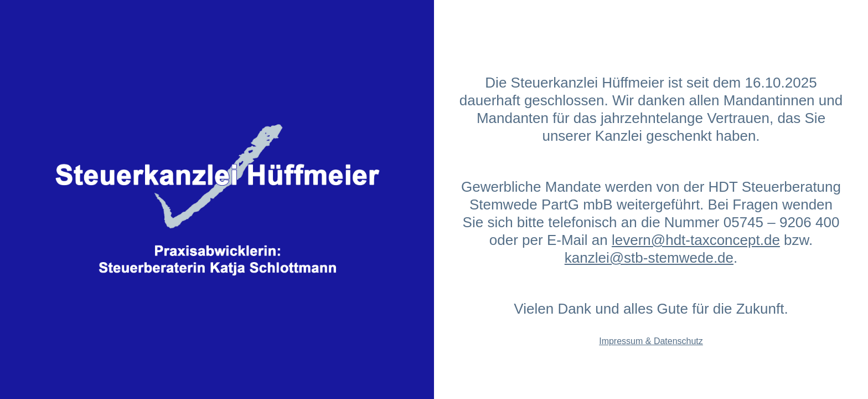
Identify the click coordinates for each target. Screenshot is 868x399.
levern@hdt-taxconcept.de (696, 240)
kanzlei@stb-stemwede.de (649, 258)
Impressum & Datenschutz (651, 341)
